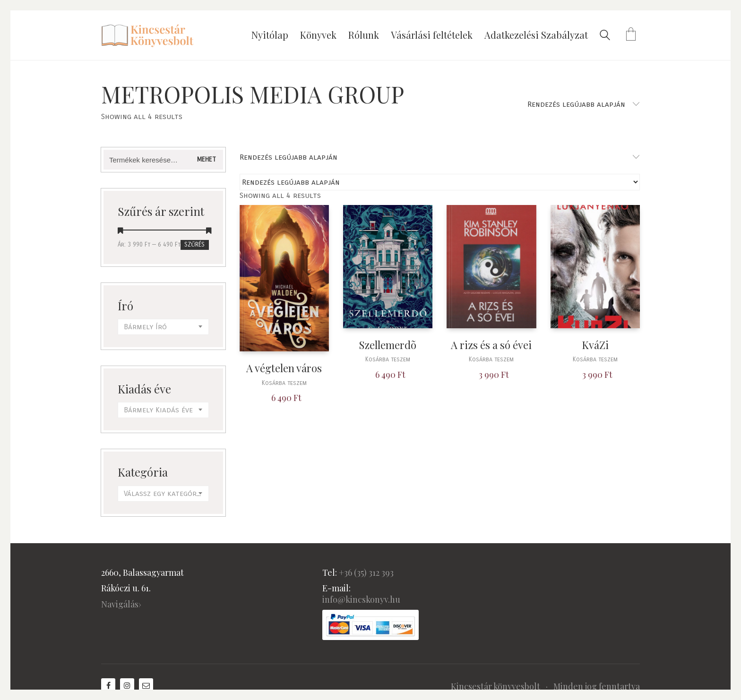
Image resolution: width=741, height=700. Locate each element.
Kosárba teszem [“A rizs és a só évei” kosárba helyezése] (491, 360)
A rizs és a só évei (491, 345)
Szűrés (194, 245)
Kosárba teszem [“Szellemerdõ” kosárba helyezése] (388, 360)
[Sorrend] (440, 182)
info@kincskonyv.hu (361, 599)
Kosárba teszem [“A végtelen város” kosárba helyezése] (284, 383)
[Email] (146, 685)
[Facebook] (108, 685)
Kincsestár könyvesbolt (495, 686)
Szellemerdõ (388, 345)
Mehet (207, 159)
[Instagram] (127, 685)
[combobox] (163, 327)
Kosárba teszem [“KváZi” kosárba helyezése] (595, 360)
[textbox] (163, 327)
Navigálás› (121, 604)
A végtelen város (284, 368)
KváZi (595, 345)
